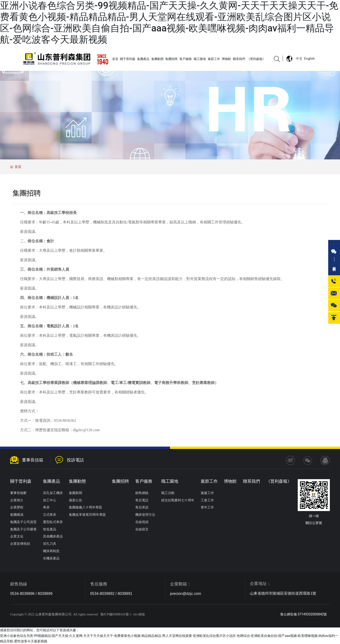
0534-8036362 (65, 420)
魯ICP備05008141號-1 (116, 614)
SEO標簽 (139, 614)
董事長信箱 (33, 460)
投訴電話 (75, 460)
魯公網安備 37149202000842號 (304, 614)
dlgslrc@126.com (86, 430)
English (309, 59)
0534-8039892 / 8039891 (111, 594)
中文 (299, 59)
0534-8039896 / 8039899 (31, 594)
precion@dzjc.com (186, 594)
